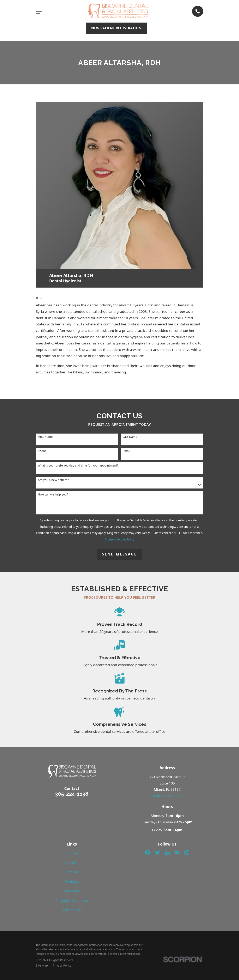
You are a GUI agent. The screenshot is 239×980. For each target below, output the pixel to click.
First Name (45, 437)
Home (72, 853)
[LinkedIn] (167, 853)
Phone (42, 451)
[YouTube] (177, 853)
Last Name (130, 437)
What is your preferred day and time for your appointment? (78, 466)
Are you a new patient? (53, 480)
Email (126, 451)
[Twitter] (157, 853)
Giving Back (72, 872)
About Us (72, 863)
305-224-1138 (72, 794)
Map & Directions (167, 796)
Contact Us (72, 910)
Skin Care (72, 891)
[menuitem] (42, 966)
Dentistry (72, 881)
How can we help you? (53, 495)
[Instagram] (187, 853)
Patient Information (72, 900)
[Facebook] (148, 853)
